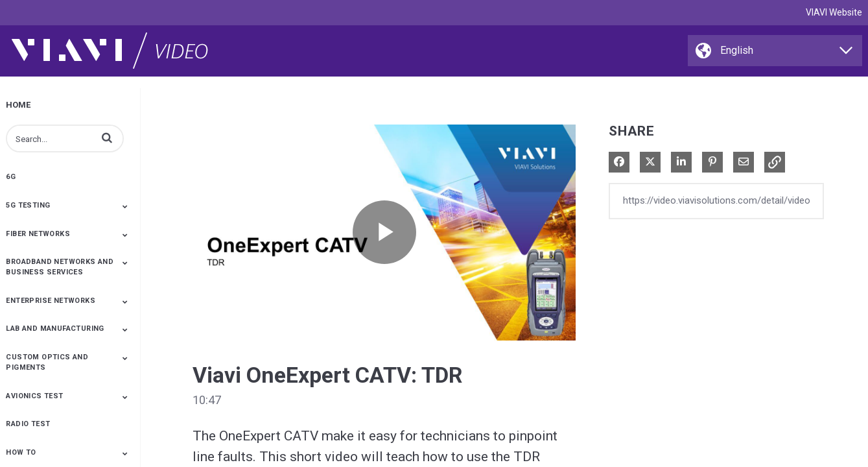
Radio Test (28, 424)
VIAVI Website (834, 12)
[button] (107, 138)
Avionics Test (34, 396)
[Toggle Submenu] (125, 206)
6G (11, 177)
